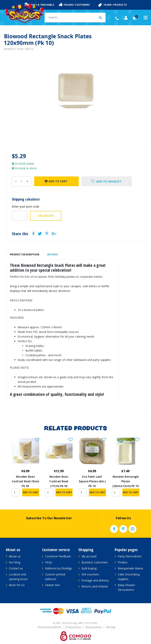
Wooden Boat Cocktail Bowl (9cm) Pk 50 (26, 481)
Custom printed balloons (55, 577)
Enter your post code (26, 206)
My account (89, 556)
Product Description (25, 254)
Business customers (95, 562)
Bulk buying (89, 568)
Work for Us (17, 585)
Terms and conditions (50, 627)
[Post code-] (20, 216)
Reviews (53, 254)
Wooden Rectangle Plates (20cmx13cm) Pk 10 (125, 481)
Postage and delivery (95, 580)
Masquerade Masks (131, 568)
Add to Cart (56, 181)
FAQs (49, 562)
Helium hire (53, 585)
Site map (111, 627)
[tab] (25, 255)
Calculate (46, 216)
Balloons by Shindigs (59, 568)
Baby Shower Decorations (126, 587)
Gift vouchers (90, 574)
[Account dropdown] (126, 18)
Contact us (16, 568)
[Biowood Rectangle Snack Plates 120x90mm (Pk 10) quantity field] (22, 181)
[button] (107, 181)
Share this (20, 234)
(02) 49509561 (118, 18)
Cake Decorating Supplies (129, 577)
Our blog (15, 562)
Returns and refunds (95, 586)
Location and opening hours (18, 577)
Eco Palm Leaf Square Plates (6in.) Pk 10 (92, 481)
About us (15, 556)
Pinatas (123, 562)
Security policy (94, 627)
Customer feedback (58, 556)
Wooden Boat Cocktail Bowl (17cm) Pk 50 (59, 481)
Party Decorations (130, 556)
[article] (25, 469)
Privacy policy (74, 627)
